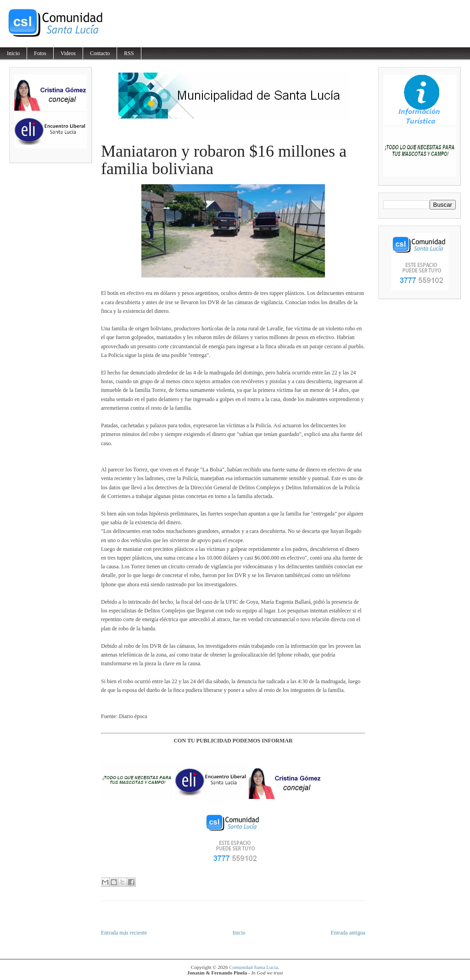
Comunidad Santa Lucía (253, 967)
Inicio (13, 53)
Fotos (40, 53)
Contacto (100, 53)
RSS (129, 53)
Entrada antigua (348, 933)
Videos (68, 53)
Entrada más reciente (124, 933)
